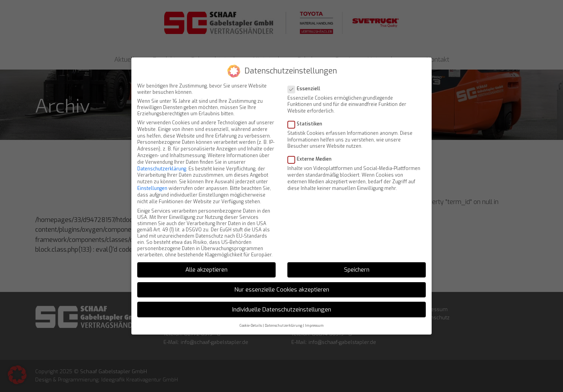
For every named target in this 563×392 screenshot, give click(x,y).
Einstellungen (152, 177)
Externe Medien (312, 148)
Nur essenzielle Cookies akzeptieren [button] (282, 279)
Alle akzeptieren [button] (206, 259)
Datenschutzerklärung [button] (283, 315)
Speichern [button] (357, 259)
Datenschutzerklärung (162, 158)
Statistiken (307, 113)
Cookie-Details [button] (251, 315)
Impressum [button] (314, 315)
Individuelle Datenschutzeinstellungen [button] (282, 299)
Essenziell (306, 78)
